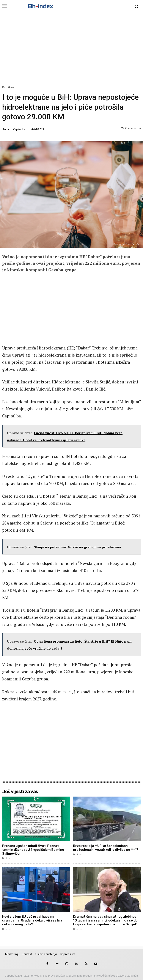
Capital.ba (19, 129)
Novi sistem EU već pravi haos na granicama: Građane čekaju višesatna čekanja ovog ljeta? (32, 920)
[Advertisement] (71, 50)
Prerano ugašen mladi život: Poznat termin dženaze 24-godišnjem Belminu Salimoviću (33, 850)
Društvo (9, 87)
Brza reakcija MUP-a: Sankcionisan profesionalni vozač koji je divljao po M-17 (106, 848)
